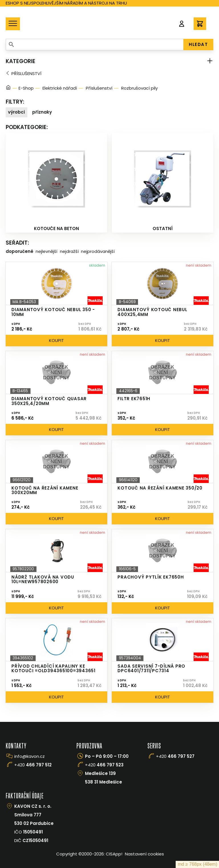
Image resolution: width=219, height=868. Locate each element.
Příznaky (42, 112)
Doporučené (20, 251)
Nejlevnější (46, 251)
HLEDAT (198, 44)
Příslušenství (26, 73)
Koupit (56, 340)
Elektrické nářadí (60, 88)
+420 (33, 765)
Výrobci (16, 112)
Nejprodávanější (98, 251)
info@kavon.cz (30, 756)
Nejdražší (69, 251)
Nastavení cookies (144, 854)
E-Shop (26, 88)
